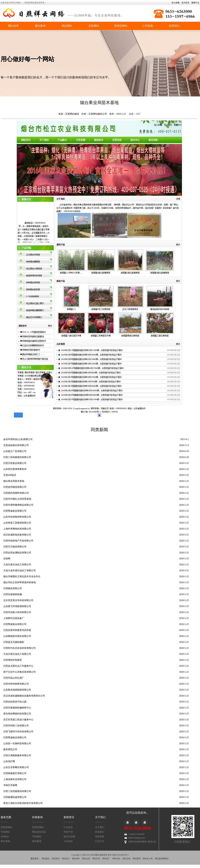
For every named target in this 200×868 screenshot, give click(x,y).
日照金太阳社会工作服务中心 (18, 666)
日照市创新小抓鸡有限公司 (17, 612)
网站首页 (13, 26)
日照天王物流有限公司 (15, 547)
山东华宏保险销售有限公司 (17, 517)
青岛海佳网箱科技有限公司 (17, 714)
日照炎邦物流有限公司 (15, 487)
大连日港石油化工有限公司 (17, 565)
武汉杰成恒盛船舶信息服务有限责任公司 (24, 696)
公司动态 (68, 841)
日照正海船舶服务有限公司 (17, 755)
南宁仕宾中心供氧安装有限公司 (20, 672)
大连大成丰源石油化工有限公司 (20, 571)
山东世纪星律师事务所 (15, 469)
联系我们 (174, 26)
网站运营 (86, 859)
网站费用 (137, 859)
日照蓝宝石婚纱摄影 (14, 642)
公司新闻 (148, 26)
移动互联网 (69, 837)
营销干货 (68, 832)
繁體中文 (195, 3)
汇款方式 (100, 841)
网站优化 (116, 859)
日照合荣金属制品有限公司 (17, 553)
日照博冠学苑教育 (13, 660)
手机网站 (5, 832)
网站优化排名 (39, 832)
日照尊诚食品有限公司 (15, 511)
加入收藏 (175, 3)
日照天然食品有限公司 (15, 463)
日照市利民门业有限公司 (16, 726)
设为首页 (185, 3)
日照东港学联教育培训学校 (17, 630)
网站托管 (96, 859)
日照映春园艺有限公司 (15, 773)
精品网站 (67, 26)
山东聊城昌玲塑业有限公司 (17, 636)
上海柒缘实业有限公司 (15, 779)
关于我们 (100, 827)
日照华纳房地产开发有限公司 (18, 541)
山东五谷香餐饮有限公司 (16, 767)
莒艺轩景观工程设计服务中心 (18, 720)
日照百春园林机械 (13, 594)
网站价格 (126, 859)
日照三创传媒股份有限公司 (17, 457)
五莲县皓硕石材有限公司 (16, 445)
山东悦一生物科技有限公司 (17, 743)
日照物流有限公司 (13, 588)
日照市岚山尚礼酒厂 (14, 678)
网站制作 (56, 859)
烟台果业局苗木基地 (14, 481)
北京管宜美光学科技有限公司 (18, 600)
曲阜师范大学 (10, 749)
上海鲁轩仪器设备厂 (14, 618)
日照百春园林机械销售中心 (17, 708)
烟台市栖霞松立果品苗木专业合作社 (22, 576)
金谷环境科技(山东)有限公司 (18, 439)
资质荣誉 (100, 837)
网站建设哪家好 (162, 859)
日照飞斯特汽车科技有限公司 (18, 732)
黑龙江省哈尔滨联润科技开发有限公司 (23, 803)
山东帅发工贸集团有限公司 (17, 523)
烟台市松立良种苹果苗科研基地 (20, 582)
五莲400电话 (10, 475)
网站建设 (46, 859)
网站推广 (106, 859)
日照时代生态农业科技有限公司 (20, 648)
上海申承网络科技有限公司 (17, 529)
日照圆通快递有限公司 (15, 797)
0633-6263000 (137, 828)
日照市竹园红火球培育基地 (17, 499)
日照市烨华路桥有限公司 (16, 684)
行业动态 (68, 827)
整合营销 (5, 841)
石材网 (7, 559)
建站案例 (40, 26)
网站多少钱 (148, 859)
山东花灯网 (9, 761)
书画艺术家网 (10, 785)
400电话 (5, 837)
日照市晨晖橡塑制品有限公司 (18, 505)
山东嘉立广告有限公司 (15, 451)
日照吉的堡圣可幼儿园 (15, 702)
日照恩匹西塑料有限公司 (16, 493)
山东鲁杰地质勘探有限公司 (17, 690)
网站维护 (76, 859)
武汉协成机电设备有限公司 (17, 535)
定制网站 (94, 26)
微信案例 (37, 841)
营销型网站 (121, 26)
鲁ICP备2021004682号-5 (118, 855)
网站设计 (66, 859)
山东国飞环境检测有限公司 (17, 606)
